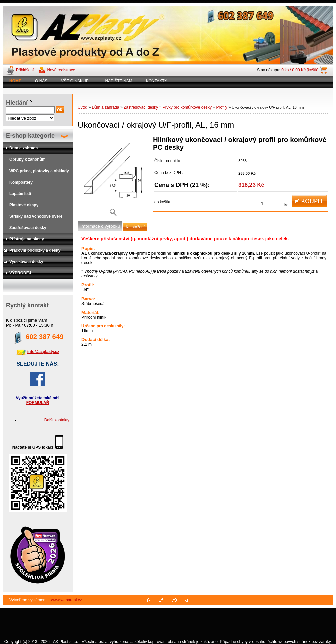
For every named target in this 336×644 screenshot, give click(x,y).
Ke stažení (135, 227)
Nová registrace (61, 70)
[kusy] (270, 203)
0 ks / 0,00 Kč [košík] (300, 70)
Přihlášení (25, 70)
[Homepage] (16, 81)
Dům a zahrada (105, 107)
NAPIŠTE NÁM (118, 81)
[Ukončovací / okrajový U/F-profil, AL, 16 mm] (113, 178)
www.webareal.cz (67, 600)
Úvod (82, 107)
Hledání (17, 103)
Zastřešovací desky (141, 107)
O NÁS (41, 81)
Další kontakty (57, 420)
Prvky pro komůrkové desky (187, 107)
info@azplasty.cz (43, 352)
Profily (222, 107)
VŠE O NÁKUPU (76, 81)
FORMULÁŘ (38, 403)
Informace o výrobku (100, 226)
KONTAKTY (157, 81)
